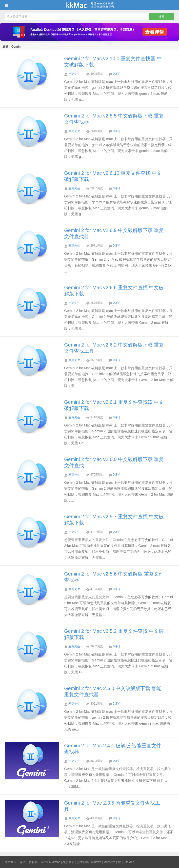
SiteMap (129, 862)
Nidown (96, 862)
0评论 (117, 74)
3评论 (117, 704)
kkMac (89, 5)
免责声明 (69, 862)
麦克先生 (74, 74)
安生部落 (83, 862)
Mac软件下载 (112, 862)
